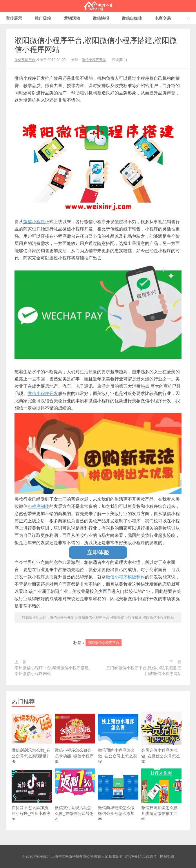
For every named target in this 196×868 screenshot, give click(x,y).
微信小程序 (34, 222)
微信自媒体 (132, 18)
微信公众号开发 (62, 618)
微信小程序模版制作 (125, 577)
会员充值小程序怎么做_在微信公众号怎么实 (161, 738)
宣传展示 (14, 18)
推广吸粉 (43, 18)
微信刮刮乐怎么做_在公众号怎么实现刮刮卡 (32, 738)
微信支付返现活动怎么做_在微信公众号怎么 (75, 795)
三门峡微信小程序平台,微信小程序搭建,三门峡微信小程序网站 (144, 671)
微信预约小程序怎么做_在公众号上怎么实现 (118, 738)
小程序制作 (38, 506)
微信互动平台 (25, 60)
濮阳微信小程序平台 (104, 643)
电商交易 (163, 18)
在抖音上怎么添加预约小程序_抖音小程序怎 (32, 795)
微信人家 (98, 6)
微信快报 (101, 18)
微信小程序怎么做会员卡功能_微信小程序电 (75, 738)
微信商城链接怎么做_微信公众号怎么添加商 (118, 795)
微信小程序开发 (94, 60)
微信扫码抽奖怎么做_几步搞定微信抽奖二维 (161, 795)
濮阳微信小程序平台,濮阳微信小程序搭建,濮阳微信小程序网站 (126, 618)
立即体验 (98, 552)
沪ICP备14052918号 (141, 856)
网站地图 (167, 856)
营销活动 (72, 18)
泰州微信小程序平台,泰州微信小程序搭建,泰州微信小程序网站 (52, 671)
